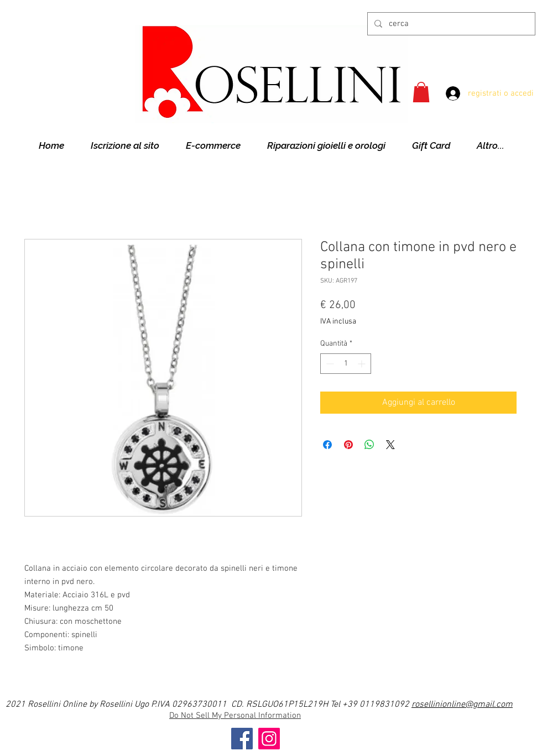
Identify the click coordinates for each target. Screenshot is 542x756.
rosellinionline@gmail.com (462, 705)
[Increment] (363, 364)
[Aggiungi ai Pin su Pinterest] (348, 445)
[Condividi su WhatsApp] (369, 445)
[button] (421, 92)
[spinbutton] (346, 364)
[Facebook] (242, 739)
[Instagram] (269, 739)
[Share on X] (390, 445)
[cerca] (450, 24)
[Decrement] (329, 364)
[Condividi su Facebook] (327, 445)
